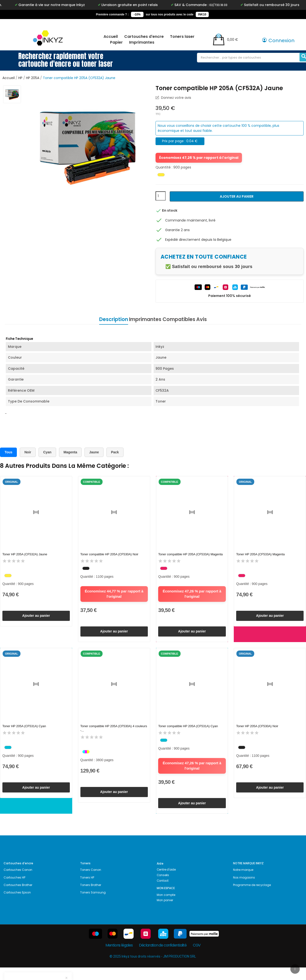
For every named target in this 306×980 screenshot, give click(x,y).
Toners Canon (91, 882)
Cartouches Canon (18, 882)
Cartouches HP (14, 890)
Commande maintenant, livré (190, 220)
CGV (197, 958)
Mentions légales (119, 958)
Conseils (163, 888)
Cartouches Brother (18, 897)
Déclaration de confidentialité (163, 958)
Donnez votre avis (176, 98)
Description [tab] (105, 319)
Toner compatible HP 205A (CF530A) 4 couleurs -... (108, 735)
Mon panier (165, 913)
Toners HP (87, 890)
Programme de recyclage (252, 897)
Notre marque (243, 882)
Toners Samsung (93, 905)
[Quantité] (161, 196)
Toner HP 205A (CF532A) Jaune (26, 555)
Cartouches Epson (17, 905)
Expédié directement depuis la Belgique (198, 240)
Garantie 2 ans (177, 230)
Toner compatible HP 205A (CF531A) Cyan (189, 733)
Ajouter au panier (237, 196)
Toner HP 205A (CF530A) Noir (258, 733)
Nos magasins (244, 890)
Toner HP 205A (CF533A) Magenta (261, 555)
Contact (163, 893)
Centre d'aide (166, 882)
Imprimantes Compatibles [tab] (162, 319)
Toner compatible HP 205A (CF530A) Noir (110, 555)
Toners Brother (91, 897)
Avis (210, 319)
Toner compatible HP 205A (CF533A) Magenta (192, 555)
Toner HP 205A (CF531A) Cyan (25, 733)
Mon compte (166, 907)
